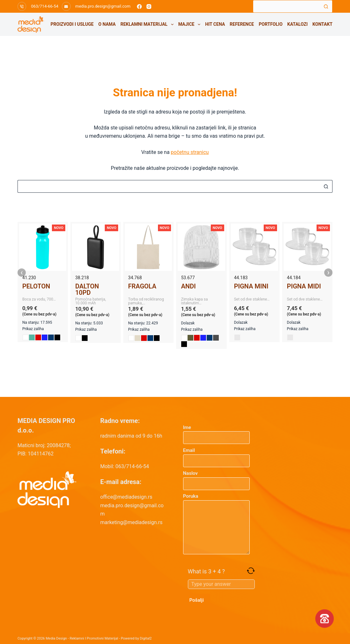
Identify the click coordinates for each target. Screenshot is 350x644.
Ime (217, 433)
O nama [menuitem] (107, 24)
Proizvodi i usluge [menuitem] (72, 24)
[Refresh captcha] (251, 571)
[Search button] (326, 6)
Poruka (217, 524)
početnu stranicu (190, 152)
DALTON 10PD (87, 289)
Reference (242, 24)
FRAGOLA (142, 286)
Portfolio (271, 24)
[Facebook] (139, 7)
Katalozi (297, 24)
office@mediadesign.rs (126, 497)
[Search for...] (286, 6)
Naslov (217, 478)
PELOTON (36, 286)
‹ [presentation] (22, 273)
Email (217, 456)
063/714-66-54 (45, 6)
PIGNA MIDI (304, 286)
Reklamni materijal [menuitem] (148, 24)
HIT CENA (215, 24)
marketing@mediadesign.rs (131, 522)
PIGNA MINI (251, 286)
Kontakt (322, 24)
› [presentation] (328, 273)
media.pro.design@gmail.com (103, 6)
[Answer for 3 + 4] (221, 584)
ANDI (188, 286)
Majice (191, 24)
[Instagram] (149, 7)
